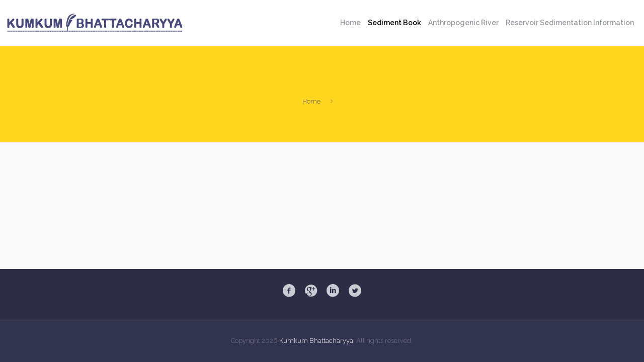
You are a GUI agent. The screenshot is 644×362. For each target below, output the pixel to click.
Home (311, 101)
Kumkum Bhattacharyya (316, 341)
